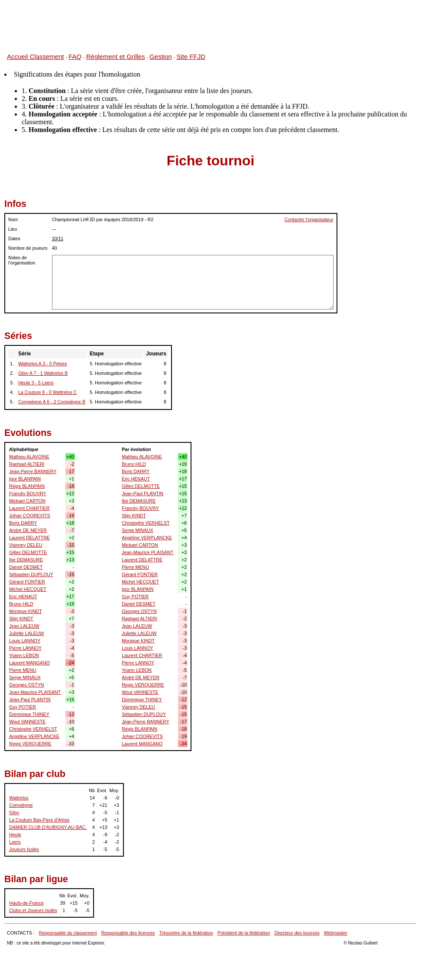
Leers (15, 842)
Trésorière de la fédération (186, 933)
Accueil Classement (36, 56)
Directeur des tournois (297, 933)
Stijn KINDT (21, 619)
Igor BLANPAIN (25, 479)
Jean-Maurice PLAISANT (35, 692)
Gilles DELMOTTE (28, 552)
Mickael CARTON (27, 501)
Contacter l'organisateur (309, 219)
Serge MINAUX (25, 677)
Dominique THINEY (29, 714)
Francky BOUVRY (28, 493)
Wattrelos (19, 798)
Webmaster (336, 933)
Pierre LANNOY (25, 648)
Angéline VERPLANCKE (34, 736)
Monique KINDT (26, 611)
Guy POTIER (23, 707)
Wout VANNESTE (27, 722)
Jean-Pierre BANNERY (33, 471)
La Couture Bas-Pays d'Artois (39, 820)
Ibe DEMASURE (26, 560)
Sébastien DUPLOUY (31, 574)
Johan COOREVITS (30, 516)
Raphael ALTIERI (27, 464)
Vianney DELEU (26, 545)
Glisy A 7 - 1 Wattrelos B (43, 373)
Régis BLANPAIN (27, 486)
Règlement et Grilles (116, 56)
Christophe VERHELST (33, 729)
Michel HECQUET (28, 589)
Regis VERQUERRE (30, 744)
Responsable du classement (68, 933)
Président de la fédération (244, 933)
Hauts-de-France (26, 903)
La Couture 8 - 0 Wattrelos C (47, 392)
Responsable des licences (128, 933)
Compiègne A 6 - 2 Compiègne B (52, 402)
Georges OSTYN (27, 685)
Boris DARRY (23, 523)
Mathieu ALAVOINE (29, 457)
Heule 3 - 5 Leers (36, 383)
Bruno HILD (21, 604)
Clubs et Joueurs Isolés (33, 910)
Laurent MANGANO (29, 663)
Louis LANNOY (25, 641)
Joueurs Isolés (24, 849)
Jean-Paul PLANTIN (30, 700)
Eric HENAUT (23, 596)
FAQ (75, 56)
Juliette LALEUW (27, 633)
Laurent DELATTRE (29, 538)
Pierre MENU (23, 670)
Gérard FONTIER (27, 582)
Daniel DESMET (26, 567)
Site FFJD (191, 56)
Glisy (14, 812)
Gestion (161, 56)
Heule (15, 835)
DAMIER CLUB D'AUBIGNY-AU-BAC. (48, 827)
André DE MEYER (28, 530)
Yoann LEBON (24, 655)
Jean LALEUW (24, 626)
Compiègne (21, 805)
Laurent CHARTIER (29, 508)
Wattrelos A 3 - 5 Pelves (43, 364)
